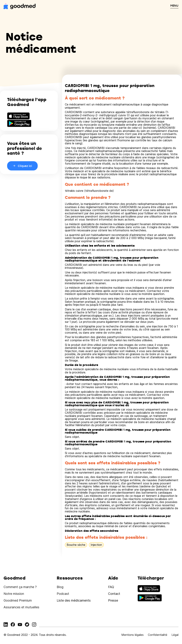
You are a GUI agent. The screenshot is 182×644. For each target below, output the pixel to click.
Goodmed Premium (18, 600)
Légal (175, 635)
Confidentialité (158, 635)
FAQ (111, 587)
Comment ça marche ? (20, 587)
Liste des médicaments (74, 600)
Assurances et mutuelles (21, 607)
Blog (60, 587)
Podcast (63, 594)
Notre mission (14, 594)
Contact (114, 594)
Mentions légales (133, 635)
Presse (113, 600)
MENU (174, 6)
